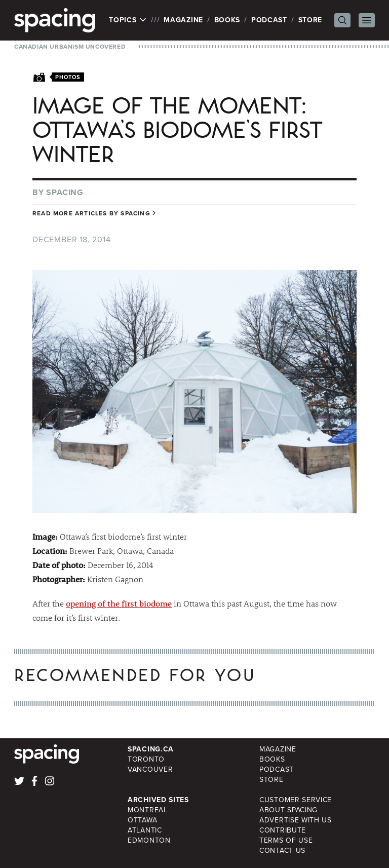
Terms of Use (286, 840)
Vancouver (150, 769)
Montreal (148, 810)
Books (227, 20)
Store (310, 20)
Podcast (269, 20)
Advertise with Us (296, 820)
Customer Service (296, 800)
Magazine (183, 20)
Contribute (283, 830)
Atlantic (145, 830)
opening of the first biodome (119, 603)
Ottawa (142, 820)
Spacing (65, 192)
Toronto (146, 759)
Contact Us (282, 851)
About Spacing (288, 810)
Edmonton (149, 840)
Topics (128, 20)
